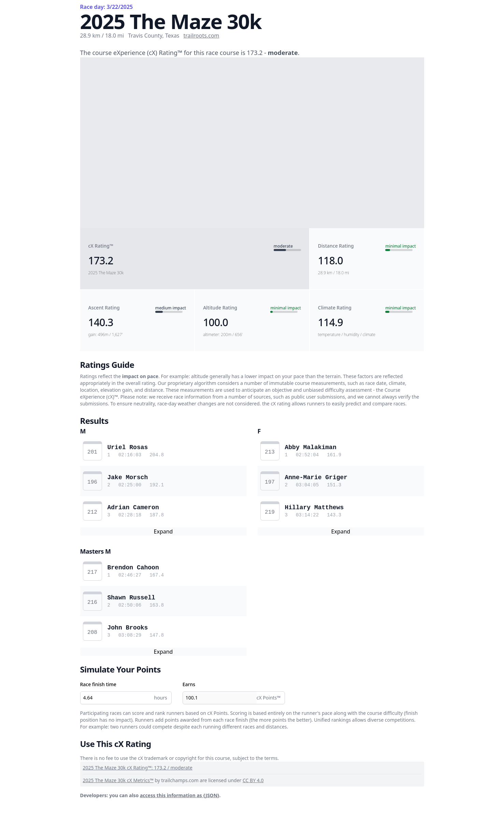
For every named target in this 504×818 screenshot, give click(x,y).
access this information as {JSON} (180, 795)
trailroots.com (201, 36)
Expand (163, 531)
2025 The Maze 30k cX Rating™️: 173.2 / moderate (138, 768)
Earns (189, 684)
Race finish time (98, 684)
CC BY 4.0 (253, 780)
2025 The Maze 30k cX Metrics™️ (118, 780)
